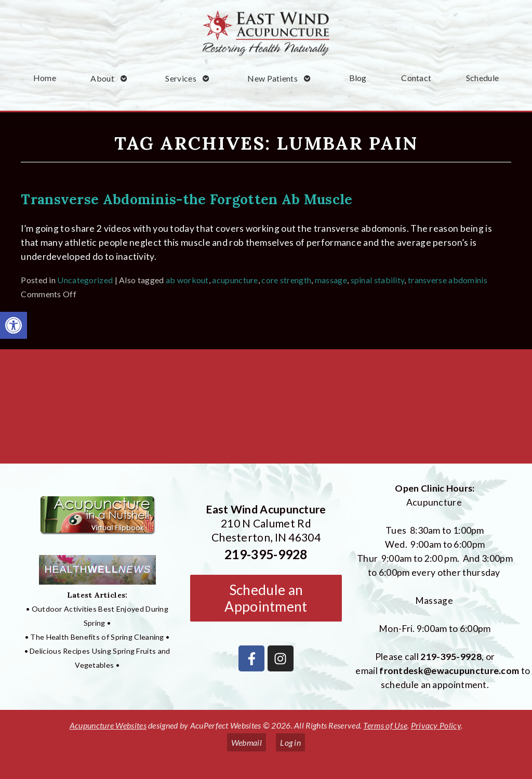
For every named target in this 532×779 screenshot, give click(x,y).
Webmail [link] (247, 742)
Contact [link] (416, 78)
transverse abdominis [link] (448, 280)
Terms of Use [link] (385, 725)
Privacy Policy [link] (436, 725)
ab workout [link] (187, 280)
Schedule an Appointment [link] (266, 598)
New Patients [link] (272, 78)
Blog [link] (358, 78)
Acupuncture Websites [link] (108, 725)
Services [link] (181, 78)
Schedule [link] (482, 78)
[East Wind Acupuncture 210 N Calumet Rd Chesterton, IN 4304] (266, 411)
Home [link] (45, 78)
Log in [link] (290, 742)
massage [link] (331, 280)
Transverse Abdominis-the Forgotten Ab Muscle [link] (187, 199)
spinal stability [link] (378, 280)
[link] (14, 325)
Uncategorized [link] (85, 280)
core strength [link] (286, 280)
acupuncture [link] (235, 280)
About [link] (102, 78)
